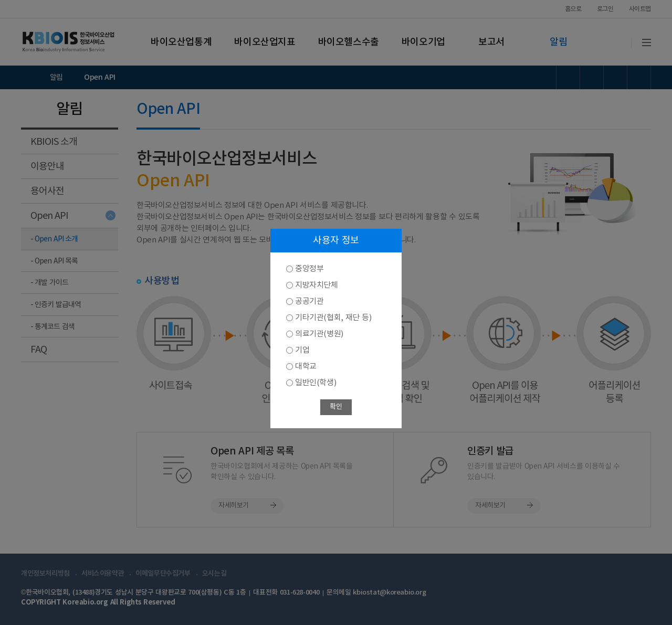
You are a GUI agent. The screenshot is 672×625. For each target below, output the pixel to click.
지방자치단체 (317, 285)
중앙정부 (309, 269)
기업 (302, 350)
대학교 (306, 367)
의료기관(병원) (319, 334)
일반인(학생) (316, 383)
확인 (336, 407)
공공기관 (309, 301)
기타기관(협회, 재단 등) (333, 318)
